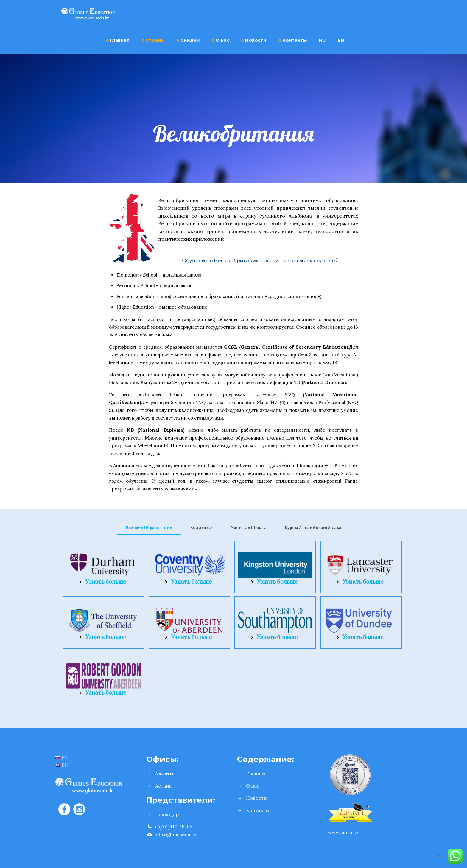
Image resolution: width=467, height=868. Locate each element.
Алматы (164, 774)
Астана (163, 786)
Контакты (257, 810)
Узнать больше (106, 582)
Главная (256, 774)
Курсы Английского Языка (313, 528)
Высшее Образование (149, 528)
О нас (253, 786)
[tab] (149, 528)
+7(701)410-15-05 (169, 827)
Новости (256, 798)
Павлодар (167, 814)
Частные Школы (249, 528)
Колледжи (201, 528)
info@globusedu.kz (171, 834)
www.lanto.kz (343, 832)
